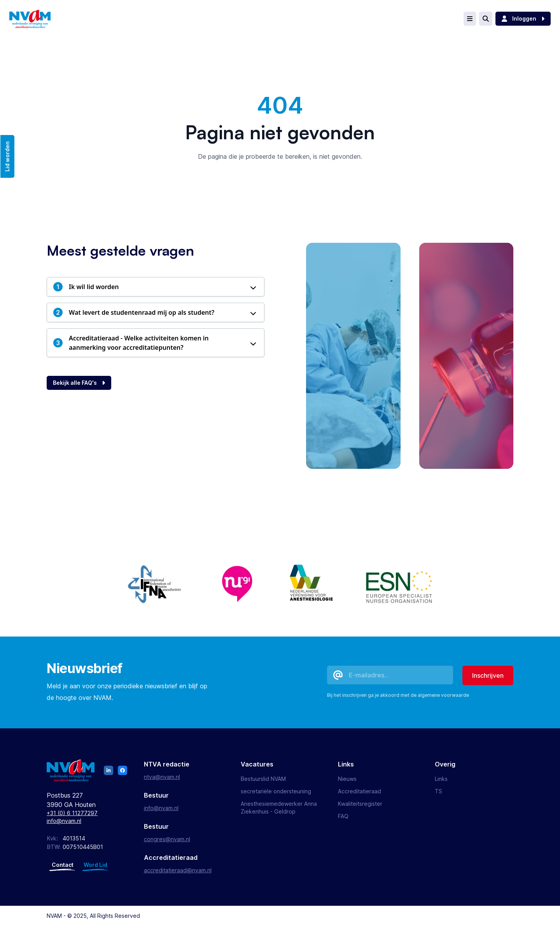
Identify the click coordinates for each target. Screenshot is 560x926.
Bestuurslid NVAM (263, 779)
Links (441, 779)
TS (438, 791)
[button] (156, 287)
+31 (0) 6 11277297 (72, 813)
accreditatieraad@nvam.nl (178, 870)
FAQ (343, 816)
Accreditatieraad (360, 791)
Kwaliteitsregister (360, 804)
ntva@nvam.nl (162, 777)
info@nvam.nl (64, 821)
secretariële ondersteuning (276, 791)
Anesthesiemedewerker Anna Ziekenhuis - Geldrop (279, 808)
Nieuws (347, 779)
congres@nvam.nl (167, 839)
